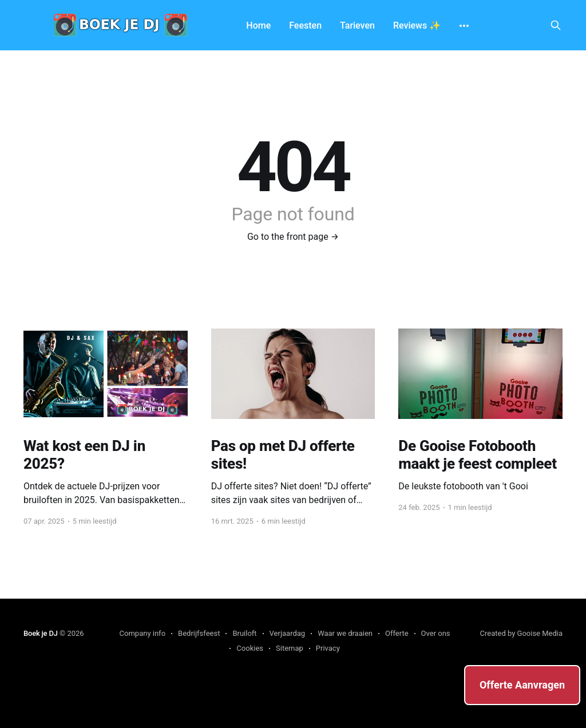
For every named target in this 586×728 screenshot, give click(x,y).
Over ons (436, 633)
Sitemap (290, 648)
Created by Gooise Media (522, 633)
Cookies (250, 648)
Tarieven (357, 25)
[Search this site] (556, 25)
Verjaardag (288, 633)
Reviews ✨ (417, 25)
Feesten (305, 25)
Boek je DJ (41, 633)
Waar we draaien (345, 633)
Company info (142, 633)
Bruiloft (244, 633)
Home (258, 25)
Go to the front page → (293, 237)
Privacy (328, 648)
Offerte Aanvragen (522, 685)
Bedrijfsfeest (199, 633)
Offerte (397, 633)
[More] (464, 26)
